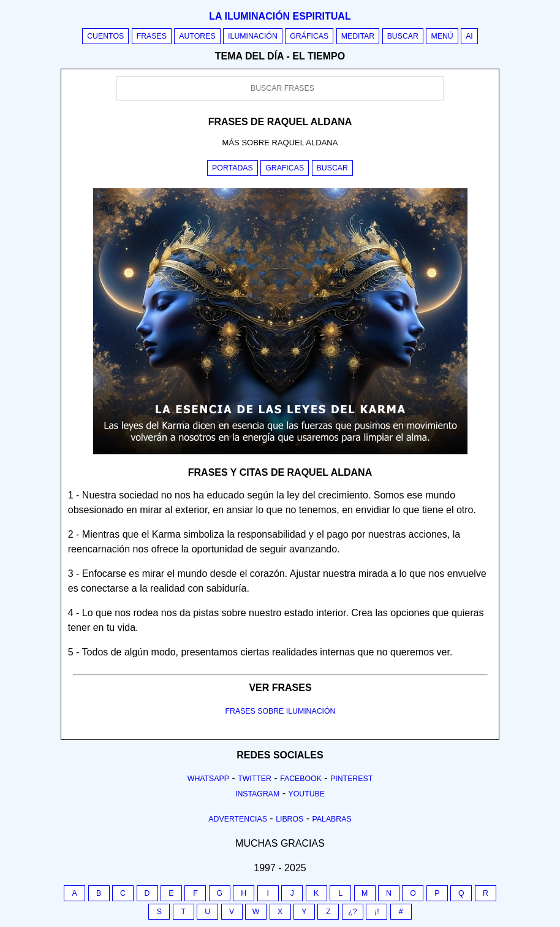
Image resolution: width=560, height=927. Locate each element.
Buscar (403, 36)
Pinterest (351, 779)
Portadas (233, 168)
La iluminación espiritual (280, 16)
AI (469, 36)
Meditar (358, 36)
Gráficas (309, 36)
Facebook (301, 779)
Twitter (255, 779)
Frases (152, 36)
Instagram (257, 794)
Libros (289, 819)
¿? (352, 912)
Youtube (306, 794)
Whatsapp (208, 779)
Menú (442, 36)
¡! (377, 912)
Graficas (285, 168)
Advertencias (238, 819)
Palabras (332, 819)
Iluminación (253, 36)
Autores (197, 36)
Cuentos (105, 36)
